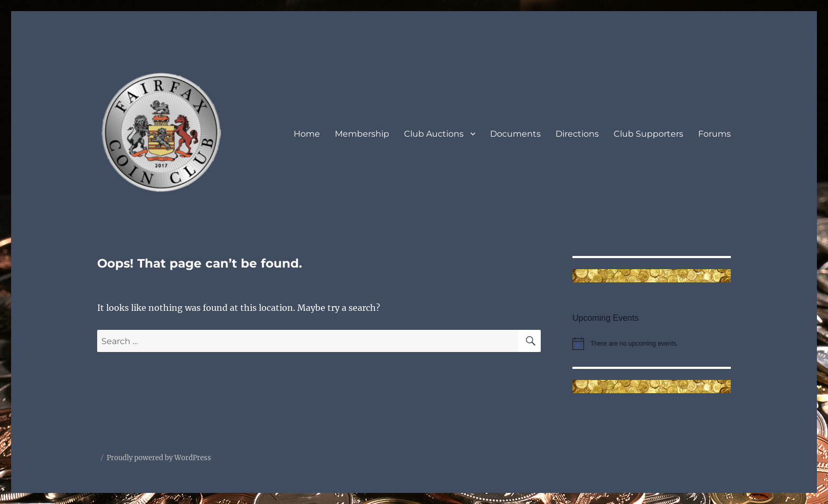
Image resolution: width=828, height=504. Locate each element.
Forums (714, 134)
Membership (362, 134)
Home (307, 134)
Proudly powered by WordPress (159, 458)
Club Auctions (434, 134)
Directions (577, 134)
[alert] (652, 344)
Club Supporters (648, 134)
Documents (515, 134)
